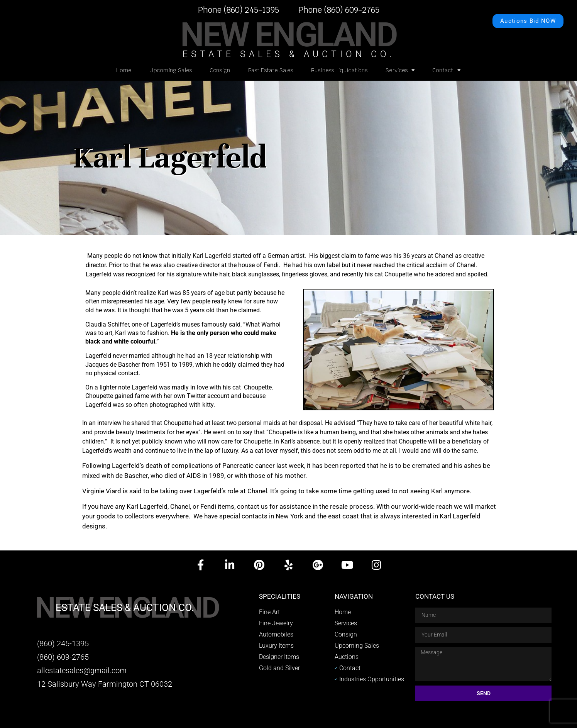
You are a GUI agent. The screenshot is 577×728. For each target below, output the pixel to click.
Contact (447, 70)
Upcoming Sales (171, 70)
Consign (220, 70)
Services (400, 70)
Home (124, 70)
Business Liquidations (339, 70)
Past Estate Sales (271, 70)
